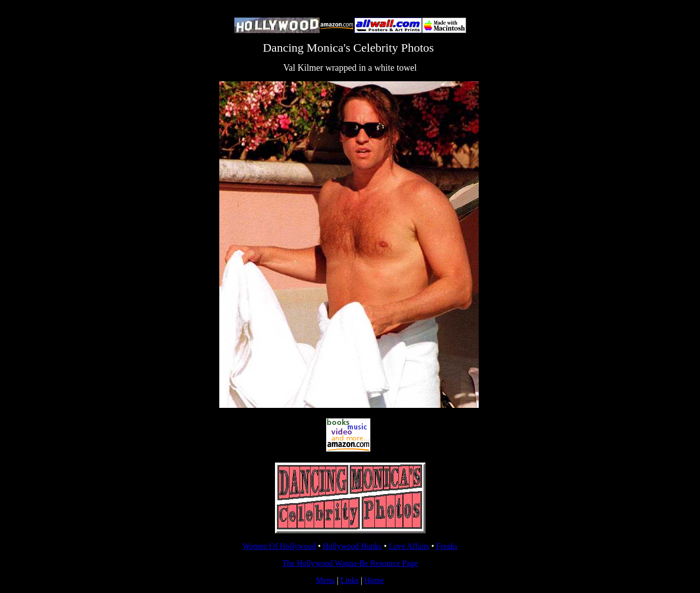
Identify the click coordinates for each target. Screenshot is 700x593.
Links (349, 580)
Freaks (447, 546)
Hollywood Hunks (352, 546)
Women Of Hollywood (279, 546)
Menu (325, 580)
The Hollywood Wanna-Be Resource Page (350, 563)
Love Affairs (409, 546)
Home (374, 580)
